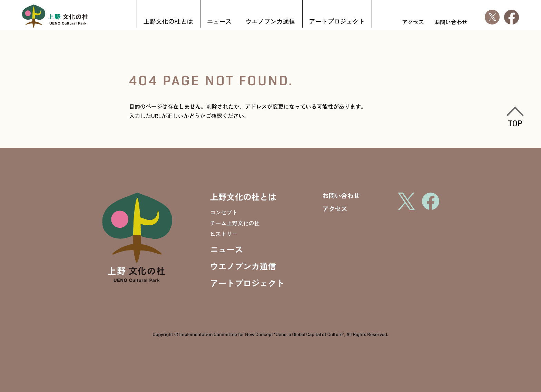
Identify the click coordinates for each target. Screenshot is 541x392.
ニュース (219, 22)
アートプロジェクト (337, 22)
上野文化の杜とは (168, 22)
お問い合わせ (451, 22)
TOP (515, 117)
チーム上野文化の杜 (235, 223)
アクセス (413, 22)
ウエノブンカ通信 (270, 22)
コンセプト (224, 212)
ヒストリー (224, 234)
